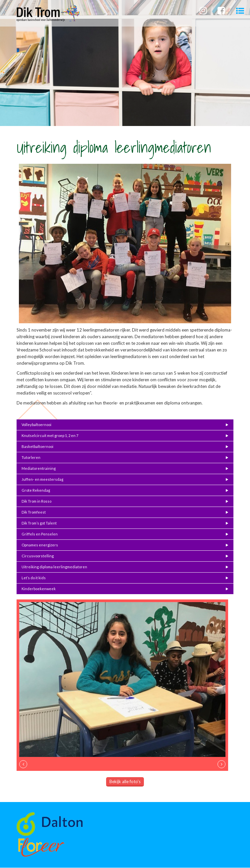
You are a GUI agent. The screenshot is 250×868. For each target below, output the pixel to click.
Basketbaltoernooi (37, 446)
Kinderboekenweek (39, 589)
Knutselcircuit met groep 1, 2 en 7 (50, 435)
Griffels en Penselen (40, 534)
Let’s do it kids (34, 578)
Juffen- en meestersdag (42, 479)
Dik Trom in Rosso (36, 501)
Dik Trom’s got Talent (39, 523)
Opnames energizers (40, 545)
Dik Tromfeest (34, 512)
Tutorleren (31, 457)
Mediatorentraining (39, 468)
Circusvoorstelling (38, 556)
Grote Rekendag (36, 490)
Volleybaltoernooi (36, 425)
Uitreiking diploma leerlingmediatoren (54, 567)
